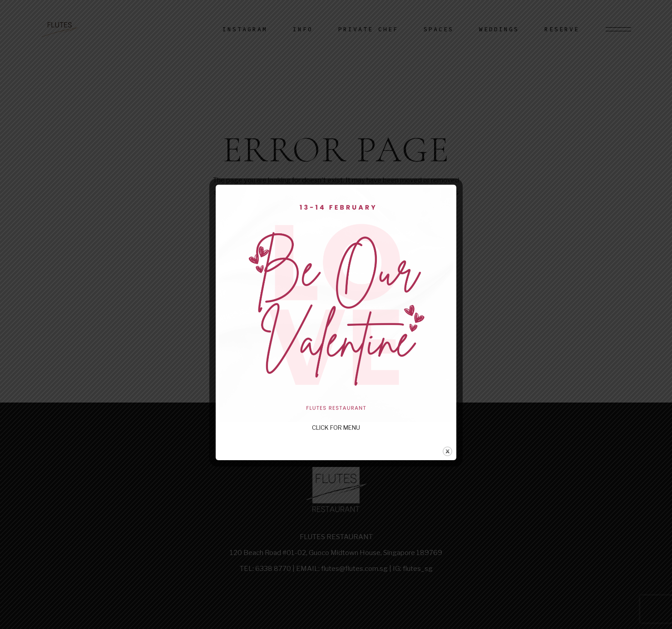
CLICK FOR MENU (336, 428)
